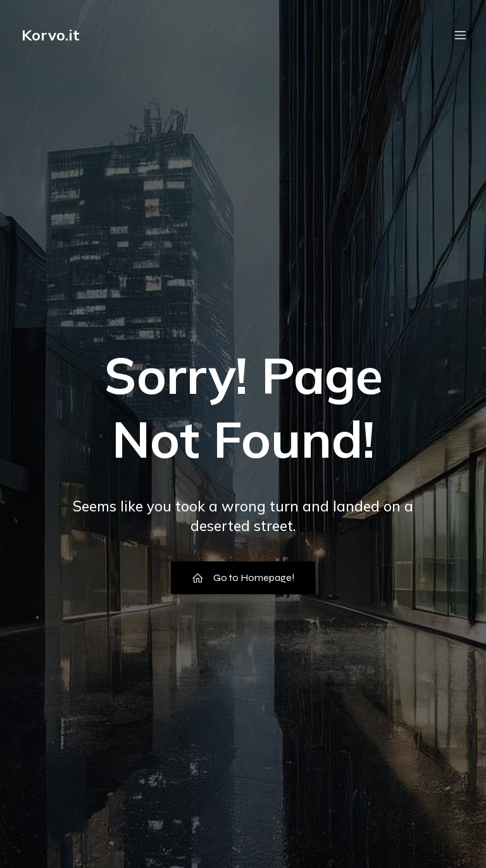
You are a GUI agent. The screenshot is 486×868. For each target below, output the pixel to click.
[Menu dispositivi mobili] (460, 35)
